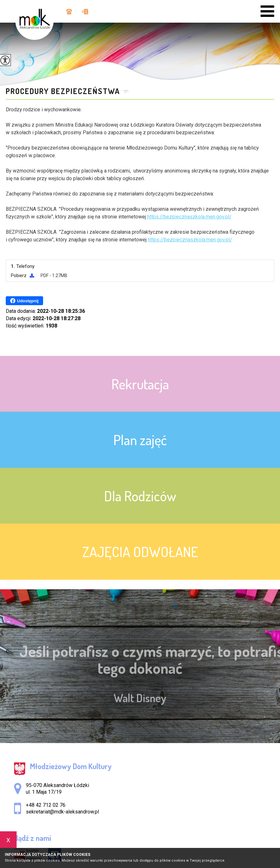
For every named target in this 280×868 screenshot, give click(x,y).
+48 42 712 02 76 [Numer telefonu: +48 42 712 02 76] (46, 805)
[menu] (267, 11)
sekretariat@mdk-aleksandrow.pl (85, 12)
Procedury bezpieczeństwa (63, 91)
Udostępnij (24, 301)
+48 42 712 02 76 (69, 12)
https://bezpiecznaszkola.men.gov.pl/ (189, 217)
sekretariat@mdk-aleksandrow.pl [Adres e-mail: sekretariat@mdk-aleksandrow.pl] (62, 812)
